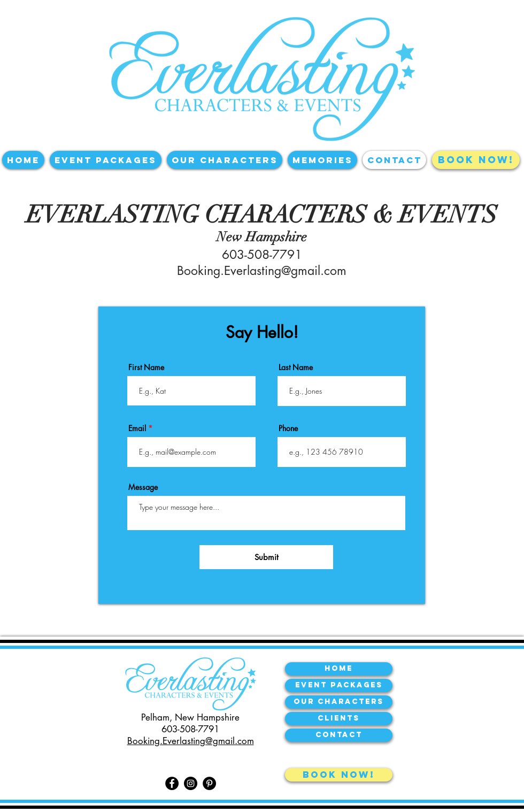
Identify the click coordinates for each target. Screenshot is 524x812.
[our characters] (339, 702)
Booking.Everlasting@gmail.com (262, 271)
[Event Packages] (339, 685)
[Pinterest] (209, 783)
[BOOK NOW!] (476, 160)
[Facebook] (172, 783)
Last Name (296, 367)
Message (143, 487)
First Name (146, 367)
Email (137, 428)
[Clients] (339, 719)
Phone (288, 428)
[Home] (339, 669)
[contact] (339, 735)
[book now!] (339, 775)
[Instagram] (191, 783)
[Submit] (266, 557)
